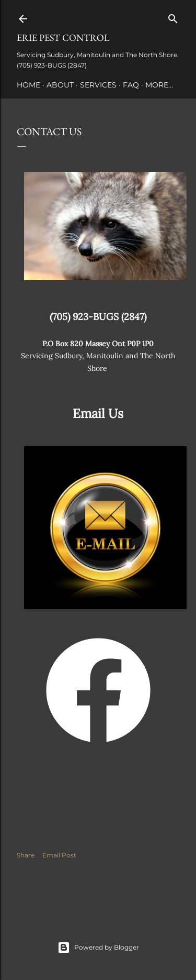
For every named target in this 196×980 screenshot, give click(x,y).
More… (159, 85)
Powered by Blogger (98, 948)
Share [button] (26, 855)
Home (28, 85)
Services (98, 85)
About (60, 85)
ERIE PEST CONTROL (63, 37)
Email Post (59, 855)
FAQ (131, 85)
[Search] (173, 16)
